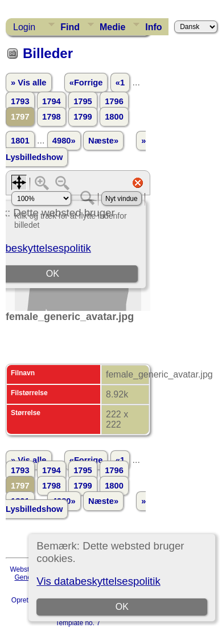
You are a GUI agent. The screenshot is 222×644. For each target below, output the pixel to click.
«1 (120, 83)
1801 (20, 141)
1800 (114, 117)
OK (122, 607)
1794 (52, 101)
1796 (114, 101)
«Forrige (86, 83)
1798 (52, 117)
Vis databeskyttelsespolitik (98, 581)
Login (24, 27)
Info (153, 27)
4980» (64, 141)
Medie (112, 27)
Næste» (103, 141)
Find (70, 27)
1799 (83, 117)
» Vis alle (28, 83)
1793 (20, 101)
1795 (83, 101)
